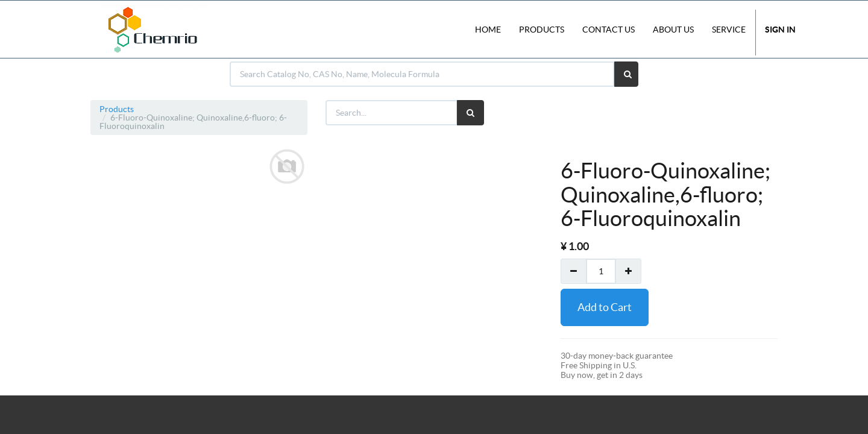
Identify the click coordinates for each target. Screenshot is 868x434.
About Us (673, 30)
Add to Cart (605, 307)
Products (117, 109)
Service (729, 30)
